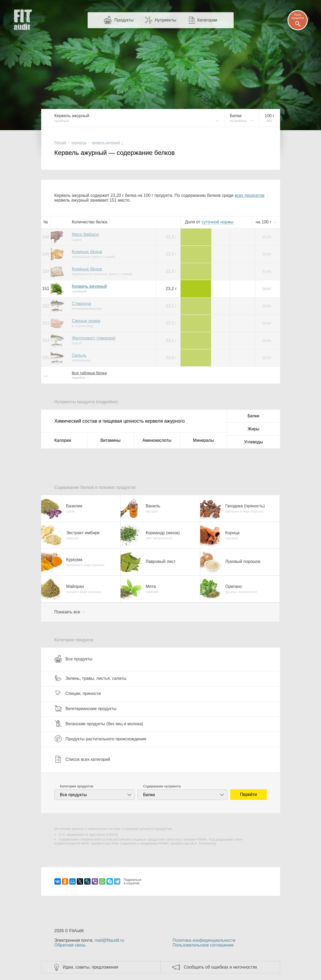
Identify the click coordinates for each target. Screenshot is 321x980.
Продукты (124, 20)
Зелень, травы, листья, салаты (90, 678)
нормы (217, 222)
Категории (207, 20)
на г (264, 222)
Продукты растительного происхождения (100, 739)
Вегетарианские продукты (85, 709)
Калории (63, 440)
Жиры (253, 429)
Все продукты (73, 659)
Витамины (110, 440)
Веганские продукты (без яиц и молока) (99, 724)
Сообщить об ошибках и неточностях (221, 967)
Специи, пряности (78, 693)
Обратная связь (70, 945)
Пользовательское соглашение (203, 945)
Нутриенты (165, 20)
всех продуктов (250, 195)
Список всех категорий (82, 759)
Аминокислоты (157, 440)
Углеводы (253, 442)
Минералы (204, 440)
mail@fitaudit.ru (109, 940)
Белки (253, 416)
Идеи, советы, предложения (91, 967)
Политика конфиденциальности (204, 940)
